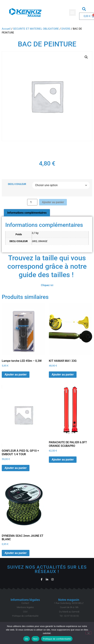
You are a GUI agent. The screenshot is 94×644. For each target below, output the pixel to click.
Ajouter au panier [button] (16, 374)
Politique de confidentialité (57, 639)
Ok (27, 639)
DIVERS (66, 29)
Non (36, 639)
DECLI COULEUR (17, 184)
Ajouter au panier (53, 202)
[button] (72, 13)
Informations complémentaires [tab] (27, 213)
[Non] (88, 633)
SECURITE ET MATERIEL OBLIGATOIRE (36, 29)
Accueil (6, 29)
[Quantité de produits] (32, 202)
